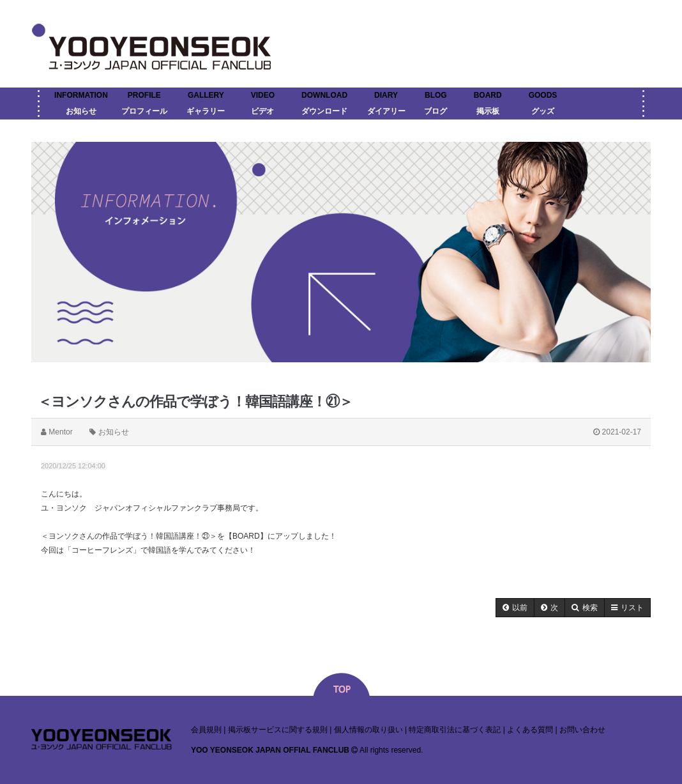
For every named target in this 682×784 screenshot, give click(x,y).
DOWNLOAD (324, 95)
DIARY (386, 95)
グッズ (543, 111)
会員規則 (206, 730)
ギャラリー (206, 111)
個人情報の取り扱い (368, 730)
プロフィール (144, 111)
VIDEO (263, 95)
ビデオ (262, 111)
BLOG (436, 95)
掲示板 (488, 111)
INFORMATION (81, 95)
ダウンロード (324, 111)
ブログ (436, 111)
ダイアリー (386, 111)
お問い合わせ (582, 730)
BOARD (488, 95)
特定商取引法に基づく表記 (455, 730)
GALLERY (206, 95)
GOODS (543, 95)
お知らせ (81, 111)
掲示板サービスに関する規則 (278, 730)
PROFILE (144, 95)
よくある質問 (530, 730)
